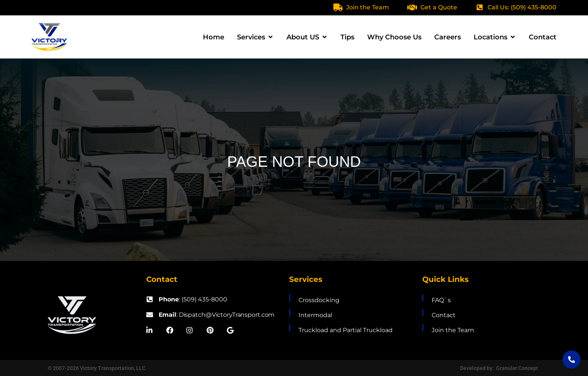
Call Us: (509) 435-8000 (522, 7)
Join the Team (367, 7)
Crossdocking (319, 300)
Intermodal (315, 315)
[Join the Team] (338, 7)
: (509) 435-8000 (193, 299)
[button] (255, 37)
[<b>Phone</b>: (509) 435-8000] (150, 299)
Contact (444, 315)
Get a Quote (439, 7)
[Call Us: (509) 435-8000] (480, 7)
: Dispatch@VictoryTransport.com (217, 315)
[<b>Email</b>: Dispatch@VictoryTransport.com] (150, 315)
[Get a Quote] (412, 8)
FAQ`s (441, 300)
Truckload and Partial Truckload (346, 330)
